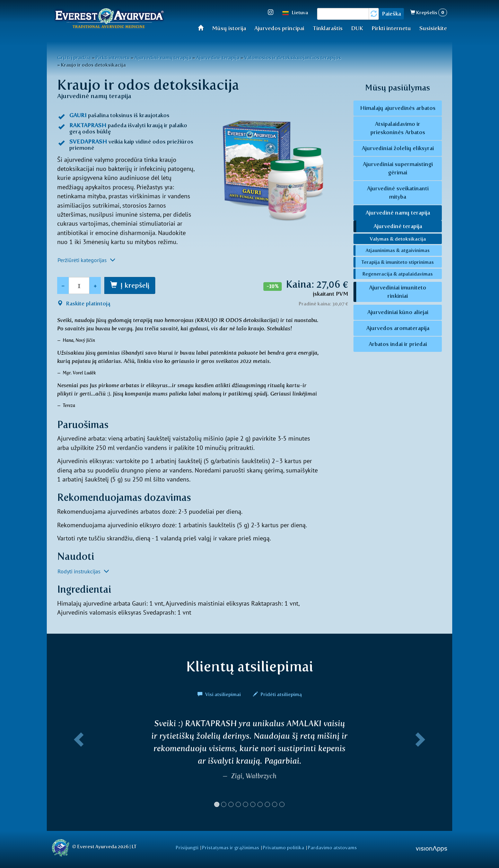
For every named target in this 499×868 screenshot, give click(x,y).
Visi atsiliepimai (220, 694)
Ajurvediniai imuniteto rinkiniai (398, 292)
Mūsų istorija (229, 28)
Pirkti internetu (391, 28)
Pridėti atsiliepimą (277, 694)
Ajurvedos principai (279, 28)
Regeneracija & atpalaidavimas (398, 274)
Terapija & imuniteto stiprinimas (398, 262)
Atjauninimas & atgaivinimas (398, 250)
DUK (357, 28)
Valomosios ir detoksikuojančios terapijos (293, 58)
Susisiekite (433, 28)
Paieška (391, 14)
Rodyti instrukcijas (83, 571)
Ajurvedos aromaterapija (398, 328)
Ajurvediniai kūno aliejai (398, 312)
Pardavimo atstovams (332, 848)
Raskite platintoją (84, 303)
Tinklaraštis (328, 28)
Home (203, 28)
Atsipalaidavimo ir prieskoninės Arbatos (398, 128)
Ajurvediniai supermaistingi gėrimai (398, 168)
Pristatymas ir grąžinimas (231, 848)
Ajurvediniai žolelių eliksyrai (398, 148)
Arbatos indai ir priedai (398, 344)
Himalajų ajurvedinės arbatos (398, 108)
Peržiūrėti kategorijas (86, 260)
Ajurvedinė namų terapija (163, 58)
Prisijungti (187, 848)
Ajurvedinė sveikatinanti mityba (398, 193)
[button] (77, 766)
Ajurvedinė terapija (218, 58)
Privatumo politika (283, 848)
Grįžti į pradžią (74, 58)
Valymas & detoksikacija (398, 239)
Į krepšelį (135, 285)
